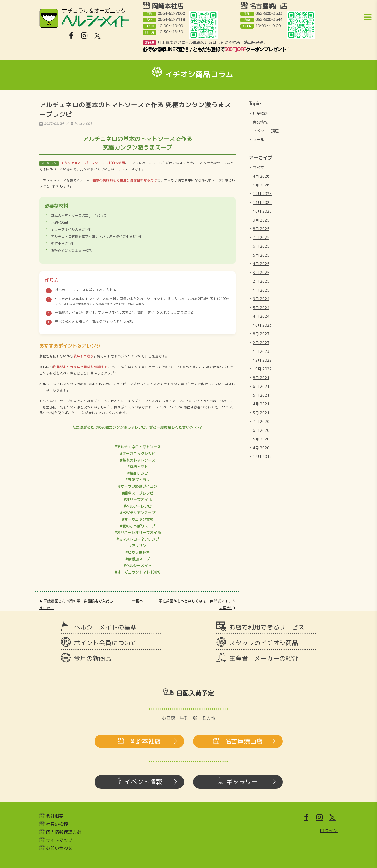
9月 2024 (261, 299)
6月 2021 (261, 386)
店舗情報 (260, 113)
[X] (97, 36)
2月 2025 (261, 281)
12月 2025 (262, 194)
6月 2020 (261, 430)
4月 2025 (261, 264)
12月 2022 (262, 360)
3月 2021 (261, 413)
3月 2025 (261, 273)
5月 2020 (261, 439)
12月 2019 (262, 456)
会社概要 (55, 816)
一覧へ (137, 601)
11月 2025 (262, 203)
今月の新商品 (93, 658)
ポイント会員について (105, 643)
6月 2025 (261, 246)
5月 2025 (261, 255)
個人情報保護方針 (64, 832)
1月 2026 (261, 185)
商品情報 (260, 122)
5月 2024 (261, 308)
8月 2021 (261, 378)
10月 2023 (262, 325)
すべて (258, 168)
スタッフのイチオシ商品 (264, 643)
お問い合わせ (59, 848)
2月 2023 (261, 343)
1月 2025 (261, 290)
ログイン (329, 830)
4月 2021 (261, 404)
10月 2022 (262, 369)
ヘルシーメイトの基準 (105, 627)
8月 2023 (261, 334)
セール (258, 140)
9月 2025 (261, 220)
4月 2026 (261, 176)
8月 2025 (261, 229)
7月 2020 (261, 421)
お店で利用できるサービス (267, 627)
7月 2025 (261, 238)
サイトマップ (59, 840)
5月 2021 (261, 395)
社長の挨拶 (57, 824)
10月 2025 (262, 211)
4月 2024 (261, 316)
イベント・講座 (266, 131)
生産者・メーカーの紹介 (264, 658)
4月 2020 (261, 448)
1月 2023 (261, 351)
